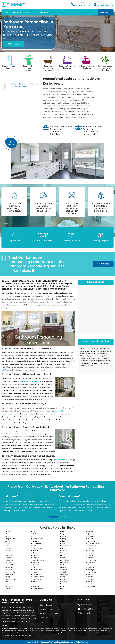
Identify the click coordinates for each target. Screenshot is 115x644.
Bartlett (8, 543)
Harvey (35, 572)
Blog (42, 622)
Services (16, 12)
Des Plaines (37, 536)
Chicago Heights (11, 579)
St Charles (91, 555)
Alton (7, 536)
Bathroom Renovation (49, 613)
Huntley (35, 582)
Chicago (8, 577)
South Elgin (91, 551)
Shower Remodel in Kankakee (10, 67)
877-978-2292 (84, 5)
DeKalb (35, 534)
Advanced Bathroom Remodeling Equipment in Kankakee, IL (61, 130)
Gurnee (35, 567)
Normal (63, 558)
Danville (8, 589)
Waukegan (91, 570)
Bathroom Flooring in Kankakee (67, 67)
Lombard (63, 536)
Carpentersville (10, 572)
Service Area (44, 12)
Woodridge (91, 584)
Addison (8, 531)
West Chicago (92, 572)
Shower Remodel (47, 605)
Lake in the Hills (38, 589)
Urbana (90, 565)
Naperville (63, 551)
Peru (62, 589)
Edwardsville (37, 543)
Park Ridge (64, 582)
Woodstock (91, 586)
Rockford (91, 539)
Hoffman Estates (38, 577)
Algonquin (9, 534)
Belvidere (8, 551)
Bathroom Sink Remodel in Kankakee (29, 68)
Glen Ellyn (36, 558)
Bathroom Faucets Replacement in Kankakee (105, 68)
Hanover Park (37, 570)
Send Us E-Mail (87, 609)
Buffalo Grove (10, 560)
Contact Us (30, 12)
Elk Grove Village (38, 548)
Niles (62, 555)
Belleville (8, 548)
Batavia (8, 546)
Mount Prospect (65, 546)
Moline (62, 543)
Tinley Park (91, 562)
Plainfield (91, 531)
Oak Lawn (63, 570)
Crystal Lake (9, 586)
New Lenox (64, 553)
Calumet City (9, 565)
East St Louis (37, 541)
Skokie (90, 548)
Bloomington (10, 555)
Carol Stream (10, 570)
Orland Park (64, 574)
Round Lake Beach (94, 543)
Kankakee (36, 586)
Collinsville (9, 584)
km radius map (96, 309)
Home (6, 12)
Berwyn (8, 553)
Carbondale (9, 567)
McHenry (63, 539)
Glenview (36, 562)
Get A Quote (105, 12)
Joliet (34, 584)
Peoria (62, 586)
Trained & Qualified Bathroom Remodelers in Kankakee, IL (93, 130)
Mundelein (64, 548)
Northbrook (64, 562)
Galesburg (36, 555)
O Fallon (63, 565)
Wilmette (91, 582)
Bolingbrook (9, 558)
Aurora (8, 541)
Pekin (62, 584)
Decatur (35, 531)
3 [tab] (65, 517)
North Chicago (65, 560)
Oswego (63, 577)
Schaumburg (92, 546)
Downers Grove (38, 539)
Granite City (37, 565)
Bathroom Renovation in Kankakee (48, 68)
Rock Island (91, 536)
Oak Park (63, 572)
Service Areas (45, 618)
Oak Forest (64, 567)
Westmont (91, 574)
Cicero (7, 582)
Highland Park (37, 574)
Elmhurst (36, 551)
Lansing (63, 531)
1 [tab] (54, 517)
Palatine (63, 579)
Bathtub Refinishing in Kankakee (86, 67)
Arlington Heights (11, 539)
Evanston (36, 553)
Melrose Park (65, 541)
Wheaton (91, 577)
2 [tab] (61, 517)
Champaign (9, 574)
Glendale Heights (38, 560)
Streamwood (92, 560)
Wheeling (91, 579)
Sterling (90, 558)
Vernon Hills (91, 567)
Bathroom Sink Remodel (50, 609)
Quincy (90, 534)
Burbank (8, 562)
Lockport (63, 534)
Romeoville (91, 541)
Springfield (91, 553)
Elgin (34, 546)
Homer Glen (37, 579)
